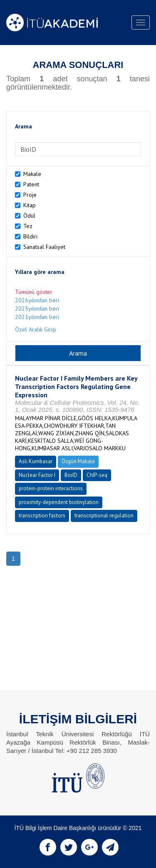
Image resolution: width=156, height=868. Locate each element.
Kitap (30, 205)
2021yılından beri (37, 317)
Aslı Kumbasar (36, 461)
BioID (71, 475)
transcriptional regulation (104, 516)
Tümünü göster (34, 292)
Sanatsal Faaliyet (44, 247)
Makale (32, 174)
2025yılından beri (37, 309)
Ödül (29, 216)
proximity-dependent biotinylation (59, 502)
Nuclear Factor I (37, 475)
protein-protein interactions (51, 488)
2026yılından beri (37, 300)
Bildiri (30, 236)
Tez (28, 226)
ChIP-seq (97, 475)
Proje (30, 195)
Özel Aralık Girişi (36, 329)
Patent (31, 184)
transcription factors (42, 516)
